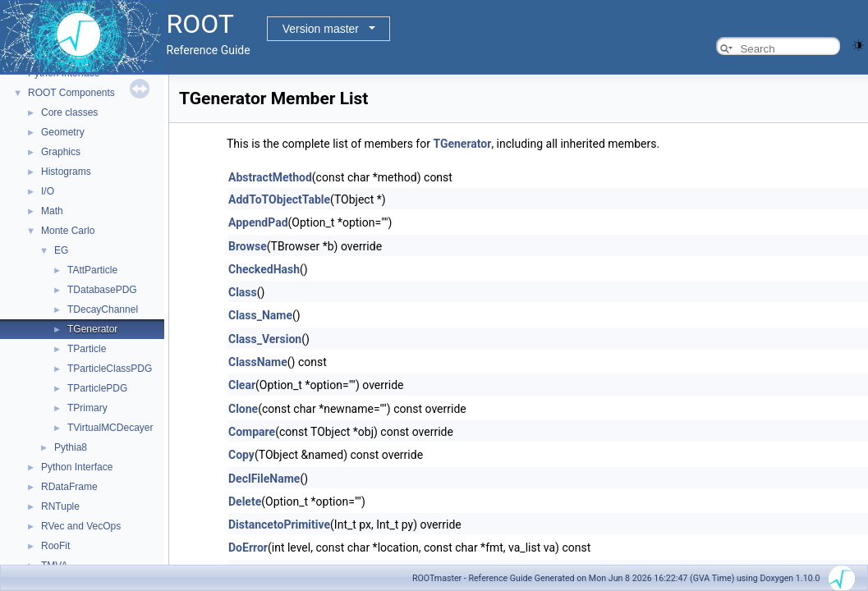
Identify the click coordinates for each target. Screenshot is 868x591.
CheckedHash (264, 269)
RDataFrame (69, 487)
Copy (241, 455)
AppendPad (258, 222)
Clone (243, 409)
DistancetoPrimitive (279, 525)
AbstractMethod (270, 177)
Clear (242, 385)
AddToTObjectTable (279, 199)
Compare (252, 432)
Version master (321, 29)
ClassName (258, 362)
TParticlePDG (97, 388)
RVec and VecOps (81, 526)
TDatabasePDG (102, 290)
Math (52, 211)
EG (61, 250)
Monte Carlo (68, 231)
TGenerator (92, 329)
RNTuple (60, 506)
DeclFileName (264, 479)
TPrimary (87, 408)
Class (243, 292)
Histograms (66, 172)
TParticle (87, 349)
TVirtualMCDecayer (110, 428)
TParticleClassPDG (110, 369)
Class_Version (265, 339)
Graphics (61, 152)
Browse (248, 246)
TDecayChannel (103, 309)
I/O (48, 191)
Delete (245, 502)
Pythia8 (71, 447)
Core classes (69, 112)
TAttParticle (92, 270)
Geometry (63, 132)
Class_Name (260, 315)
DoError (248, 547)
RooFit (55, 546)
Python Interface (77, 467)
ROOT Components (71, 93)
